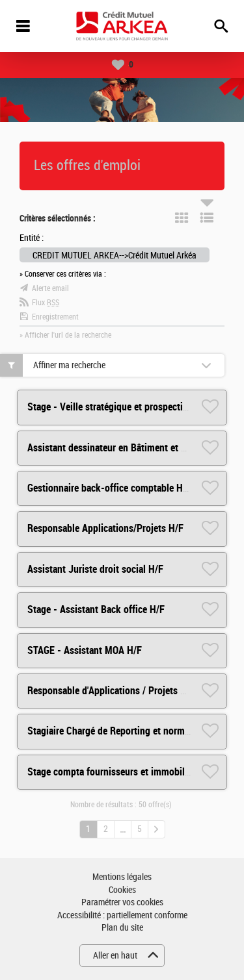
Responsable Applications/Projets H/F (105, 528)
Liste (207, 218)
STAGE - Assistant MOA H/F (85, 650)
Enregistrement (55, 317)
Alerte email (50, 288)
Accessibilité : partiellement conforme (122, 915)
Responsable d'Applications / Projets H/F (111, 691)
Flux (46, 303)
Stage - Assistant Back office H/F (96, 609)
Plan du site (122, 928)
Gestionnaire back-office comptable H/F (109, 488)
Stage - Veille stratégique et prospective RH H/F (126, 407)
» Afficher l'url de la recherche (65, 335)
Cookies (122, 890)
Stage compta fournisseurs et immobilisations (122, 772)
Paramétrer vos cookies (122, 902)
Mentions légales (122, 877)
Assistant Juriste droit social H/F (95, 569)
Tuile (182, 218)
